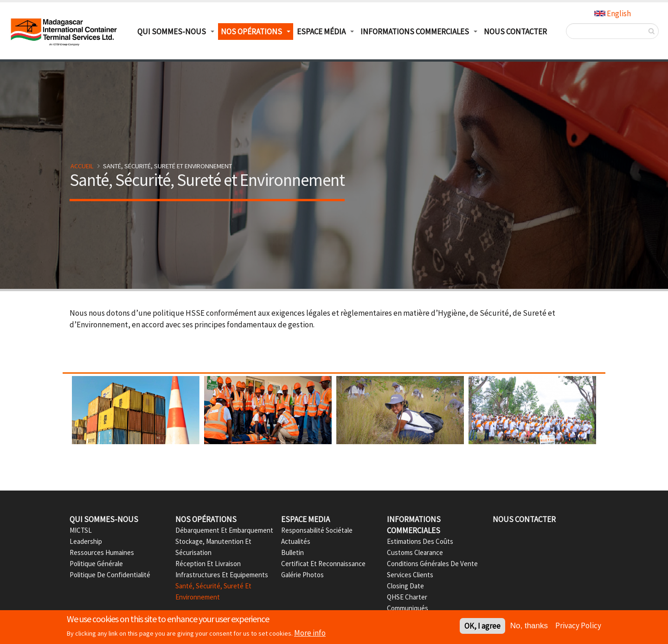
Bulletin (292, 552)
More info (310, 634)
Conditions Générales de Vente (432, 564)
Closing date (405, 586)
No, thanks (529, 627)
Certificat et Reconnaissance (323, 564)
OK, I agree (482, 627)
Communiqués (408, 608)
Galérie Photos (302, 575)
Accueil (82, 166)
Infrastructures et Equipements (222, 575)
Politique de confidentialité (110, 575)
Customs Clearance (415, 552)
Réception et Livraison (208, 564)
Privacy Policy (578, 626)
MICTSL (81, 530)
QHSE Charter (407, 597)
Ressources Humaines (102, 552)
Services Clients (410, 575)
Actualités (296, 541)
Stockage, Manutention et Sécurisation (213, 547)
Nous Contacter (515, 32)
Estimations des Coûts (420, 541)
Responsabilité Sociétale (317, 530)
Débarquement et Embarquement (224, 530)
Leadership (86, 541)
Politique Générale (96, 564)
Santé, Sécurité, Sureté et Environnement (213, 591)
